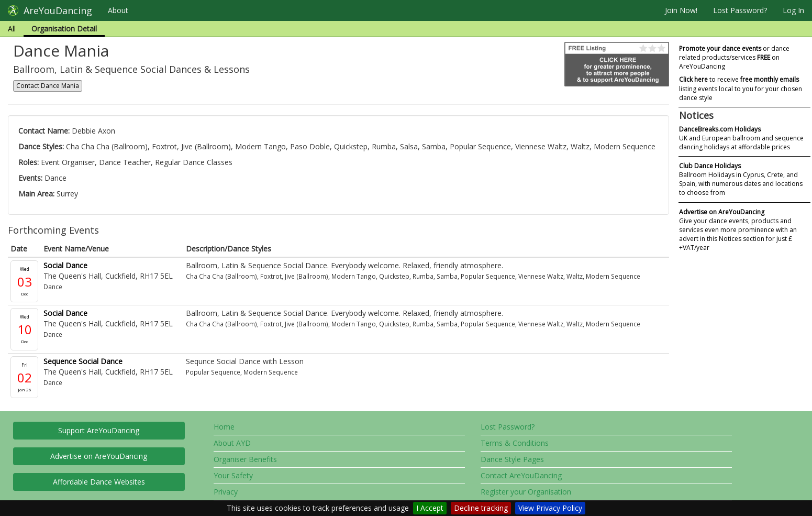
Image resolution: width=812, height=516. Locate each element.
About (118, 10)
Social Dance (65, 265)
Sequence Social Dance (83, 361)
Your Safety (233, 475)
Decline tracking (481, 508)
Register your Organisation (526, 492)
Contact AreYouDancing (521, 475)
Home (224, 427)
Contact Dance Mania (48, 86)
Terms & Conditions (515, 443)
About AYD (232, 443)
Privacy (226, 492)
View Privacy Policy (550, 508)
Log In (793, 10)
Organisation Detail (64, 29)
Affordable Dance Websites (99, 482)
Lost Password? (740, 10)
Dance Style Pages (512, 459)
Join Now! (681, 10)
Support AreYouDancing (99, 430)
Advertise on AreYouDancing (99, 456)
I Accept (430, 508)
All (12, 29)
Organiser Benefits (245, 459)
